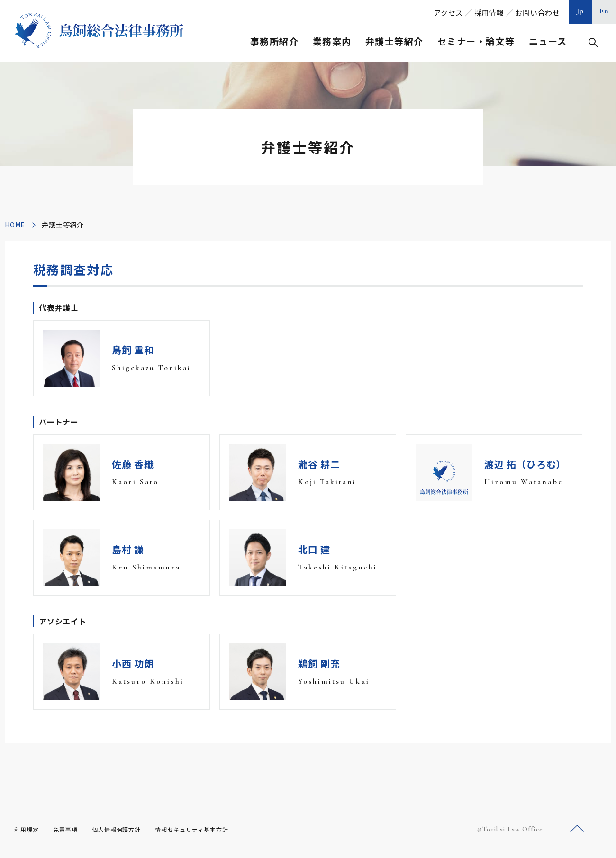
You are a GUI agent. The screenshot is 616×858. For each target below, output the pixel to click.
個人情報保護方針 (129, 829)
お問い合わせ (538, 13)
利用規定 (28, 829)
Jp (580, 11)
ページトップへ (577, 829)
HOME (15, 225)
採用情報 (489, 13)
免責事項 (71, 829)
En (604, 11)
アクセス (448, 13)
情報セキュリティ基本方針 (214, 829)
